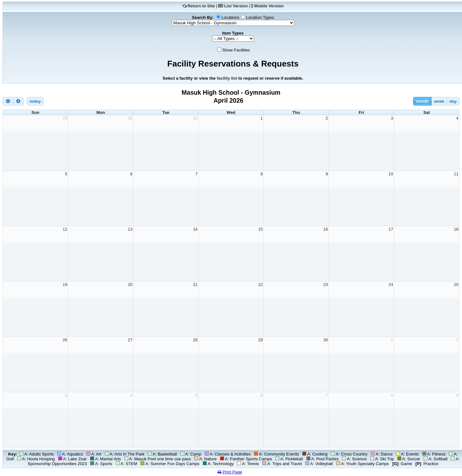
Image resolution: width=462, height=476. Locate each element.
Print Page (230, 472)
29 (65, 118)
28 (195, 340)
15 (260, 229)
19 (65, 285)
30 (130, 118)
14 (195, 229)
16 (326, 229)
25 (456, 285)
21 (195, 285)
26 (65, 340)
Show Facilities (236, 50)
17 (391, 229)
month (422, 101)
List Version (236, 6)
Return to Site (201, 6)
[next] (19, 101)
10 (391, 174)
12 (65, 229)
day (453, 101)
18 (456, 229)
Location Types (260, 17)
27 (130, 340)
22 (260, 285)
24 (391, 285)
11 (456, 174)
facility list (227, 78)
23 (326, 285)
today (35, 101)
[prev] (8, 101)
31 (195, 118)
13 (130, 229)
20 (130, 285)
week (439, 101)
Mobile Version (269, 6)
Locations (230, 17)
